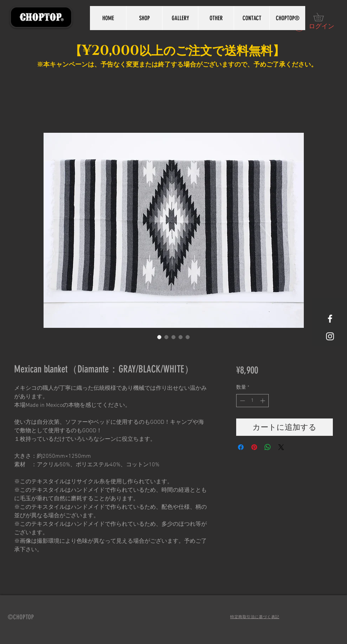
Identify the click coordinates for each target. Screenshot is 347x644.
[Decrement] (242, 401)
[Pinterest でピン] (254, 447)
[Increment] (263, 401)
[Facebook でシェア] (241, 447)
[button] (323, 17)
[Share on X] (281, 447)
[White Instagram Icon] (330, 336)
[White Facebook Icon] (330, 319)
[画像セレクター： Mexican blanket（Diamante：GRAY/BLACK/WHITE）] (159, 337)
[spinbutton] (252, 401)
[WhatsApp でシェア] (268, 447)
